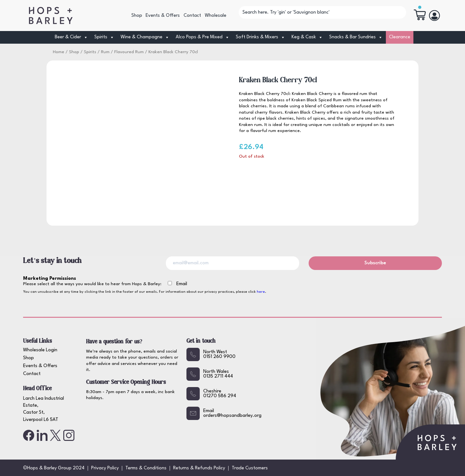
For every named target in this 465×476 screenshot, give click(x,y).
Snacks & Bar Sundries (356, 37)
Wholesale (216, 16)
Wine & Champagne (145, 37)
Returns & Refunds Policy (199, 468)
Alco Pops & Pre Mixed (203, 37)
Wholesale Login (40, 350)
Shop (137, 16)
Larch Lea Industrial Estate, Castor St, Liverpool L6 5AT (44, 409)
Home (59, 52)
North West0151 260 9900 (211, 354)
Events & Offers (163, 16)
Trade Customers (250, 468)
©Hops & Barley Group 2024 (54, 468)
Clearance (400, 37)
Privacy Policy (105, 468)
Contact (192, 16)
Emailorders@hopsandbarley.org (224, 413)
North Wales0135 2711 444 (210, 374)
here (261, 292)
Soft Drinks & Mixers (261, 37)
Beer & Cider (71, 37)
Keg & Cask (307, 37)
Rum (105, 52)
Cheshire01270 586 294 (211, 394)
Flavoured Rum (129, 52)
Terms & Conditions (146, 468)
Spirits (104, 37)
